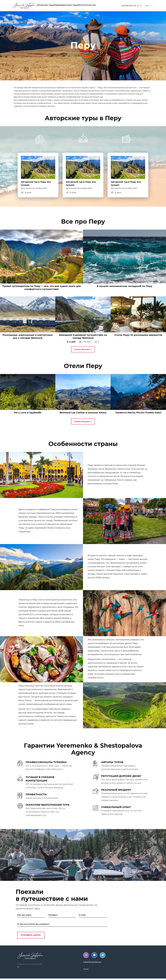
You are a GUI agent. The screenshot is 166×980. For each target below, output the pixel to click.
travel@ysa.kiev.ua (92, 963)
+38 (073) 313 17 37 (131, 6)
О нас (109, 6)
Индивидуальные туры (73, 6)
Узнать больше (83, 351)
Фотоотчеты (96, 6)
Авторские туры (48, 6)
